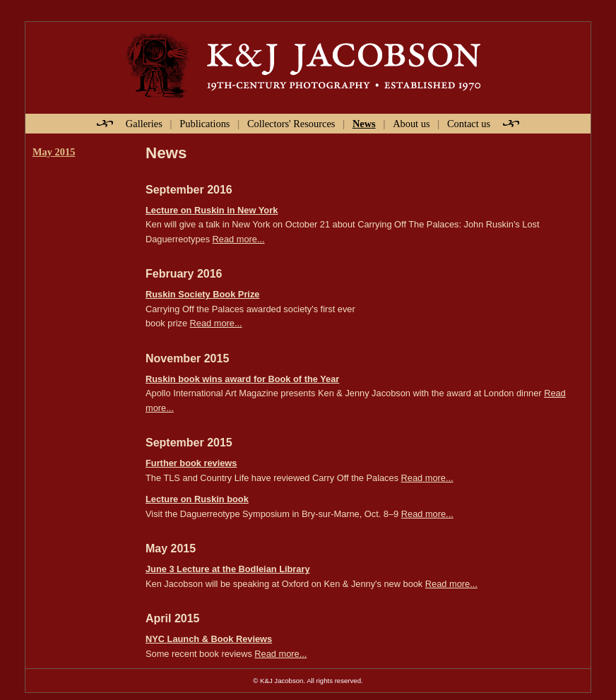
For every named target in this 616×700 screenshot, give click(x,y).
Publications (205, 124)
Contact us (469, 124)
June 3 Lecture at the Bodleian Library (228, 569)
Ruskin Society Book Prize (202, 294)
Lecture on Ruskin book (197, 499)
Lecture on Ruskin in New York (212, 210)
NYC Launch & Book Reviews (209, 639)
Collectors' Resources (291, 124)
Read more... (239, 239)
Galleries (144, 124)
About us (411, 124)
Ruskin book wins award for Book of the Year (242, 379)
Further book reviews (191, 463)
